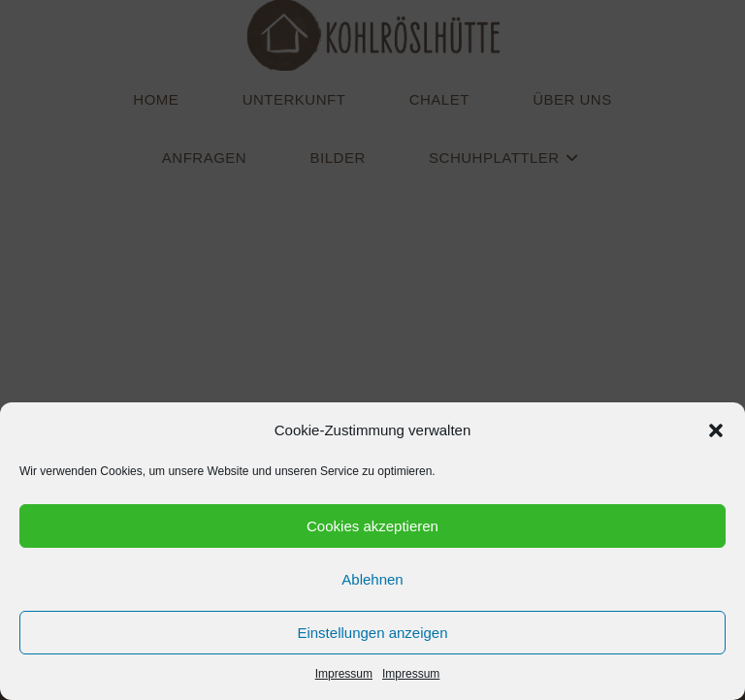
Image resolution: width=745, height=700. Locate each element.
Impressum (344, 674)
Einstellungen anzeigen (372, 633)
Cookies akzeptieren (372, 526)
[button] (716, 430)
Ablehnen (372, 579)
